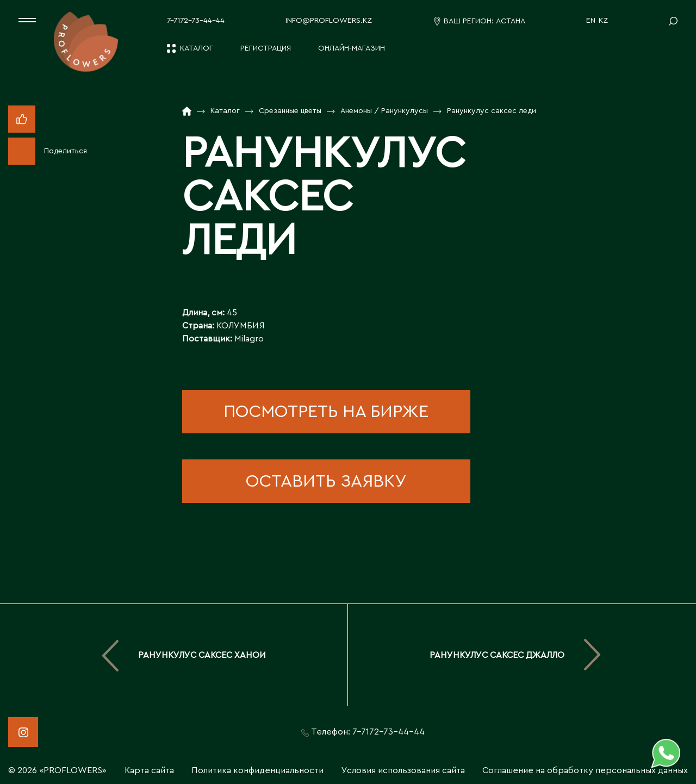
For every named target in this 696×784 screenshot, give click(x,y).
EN (591, 21)
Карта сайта (149, 770)
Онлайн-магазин (352, 48)
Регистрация (266, 48)
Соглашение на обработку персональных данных (585, 770)
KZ (603, 21)
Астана (511, 21)
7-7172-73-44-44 (196, 21)
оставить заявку (326, 481)
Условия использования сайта (403, 770)
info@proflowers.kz (329, 21)
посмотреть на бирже (326, 412)
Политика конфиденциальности (257, 770)
